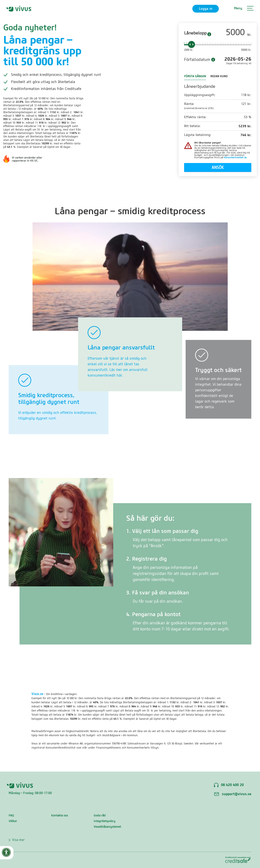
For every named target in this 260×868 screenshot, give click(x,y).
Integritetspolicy (105, 821)
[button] (244, 9)
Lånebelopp (195, 33)
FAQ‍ (11, 815)
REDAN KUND (219, 76)
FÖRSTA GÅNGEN (195, 76)
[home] (19, 9)
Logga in (206, 9)
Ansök (218, 168)
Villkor (13, 821)
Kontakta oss (60, 815)
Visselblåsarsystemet (107, 827)
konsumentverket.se (235, 157)
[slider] (191, 44)
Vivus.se (37, 694)
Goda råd (100, 815)
